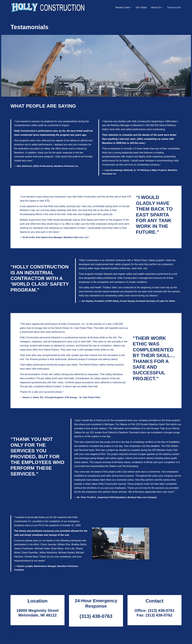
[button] (131, 7)
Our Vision (141, 7)
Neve (13, 640)
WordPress (37, 640)
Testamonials (174, 7)
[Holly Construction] (48, 7)
